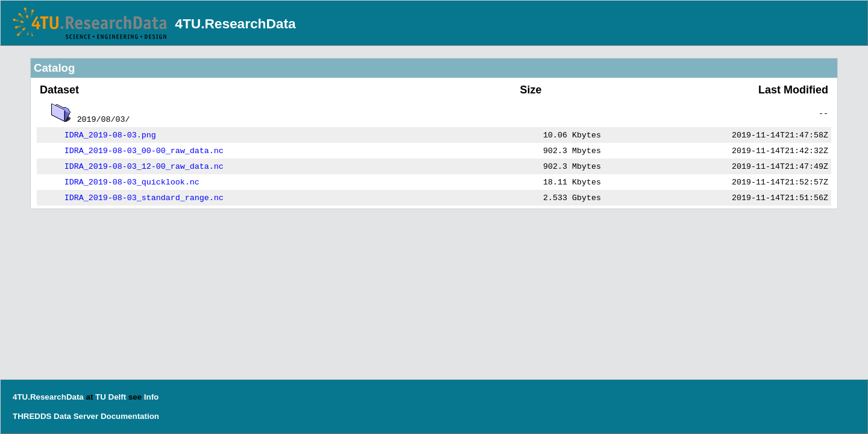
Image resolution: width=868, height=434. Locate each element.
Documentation (130, 416)
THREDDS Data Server (55, 416)
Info (151, 397)
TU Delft (111, 397)
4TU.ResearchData (235, 24)
